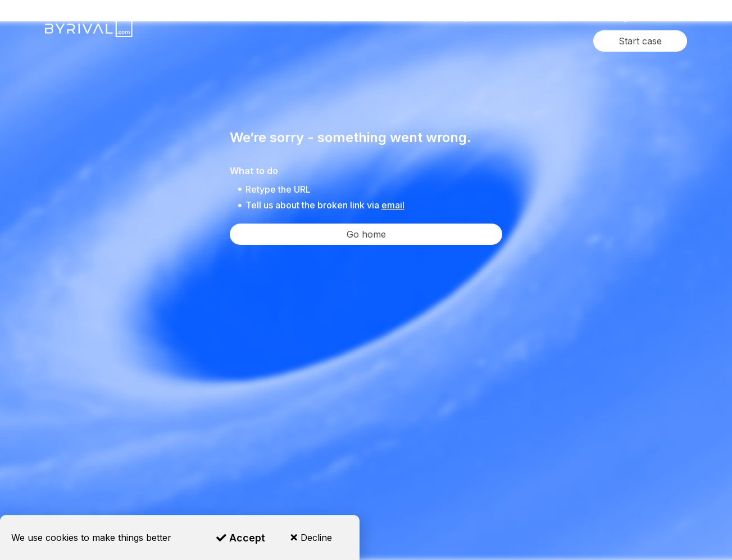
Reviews (523, 18)
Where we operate (455, 18)
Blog (620, 18)
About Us (575, 18)
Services (317, 18)
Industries (380, 18)
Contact (663, 18)
